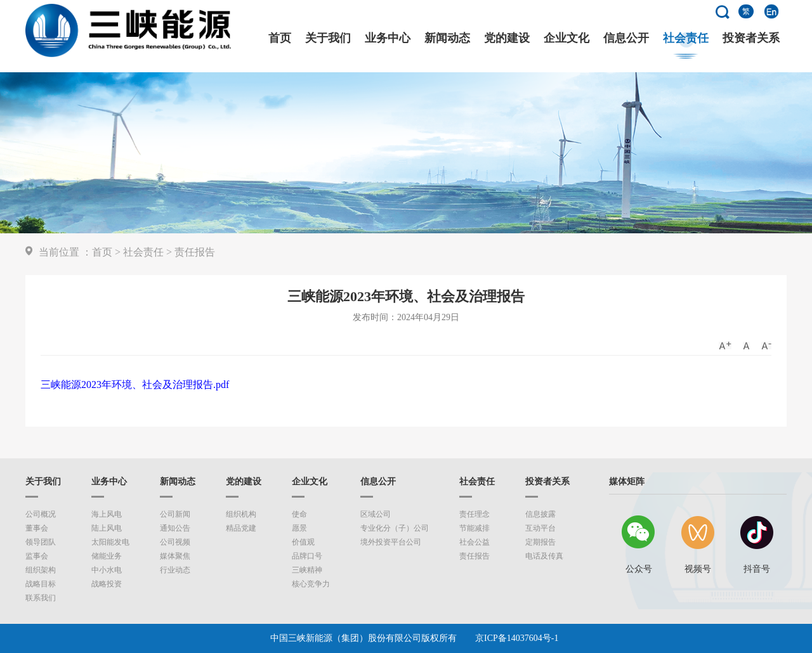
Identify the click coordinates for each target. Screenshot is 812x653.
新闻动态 (447, 38)
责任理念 (475, 514)
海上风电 (107, 514)
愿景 (299, 528)
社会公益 (475, 542)
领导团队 (41, 542)
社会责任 (686, 38)
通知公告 (175, 528)
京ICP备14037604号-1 (517, 638)
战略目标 (41, 584)
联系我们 (41, 598)
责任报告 (195, 252)
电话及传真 (544, 556)
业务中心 (388, 38)
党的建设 (507, 38)
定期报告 (540, 542)
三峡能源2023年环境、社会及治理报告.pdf (135, 385)
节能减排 (475, 528)
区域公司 (376, 514)
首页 (280, 38)
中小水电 (107, 570)
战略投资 (107, 584)
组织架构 (41, 570)
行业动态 (175, 570)
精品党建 (241, 528)
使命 (299, 514)
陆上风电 (107, 528)
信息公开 (626, 38)
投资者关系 (751, 38)
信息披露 (540, 514)
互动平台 (540, 528)
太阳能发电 (110, 542)
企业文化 (566, 38)
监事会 (37, 556)
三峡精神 (307, 570)
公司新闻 (175, 514)
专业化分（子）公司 (395, 528)
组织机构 (241, 514)
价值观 (303, 542)
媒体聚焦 (175, 556)
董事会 (37, 528)
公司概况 (41, 514)
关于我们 (328, 38)
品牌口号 (307, 556)
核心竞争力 (311, 584)
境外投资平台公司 (391, 542)
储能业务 (107, 556)
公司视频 (175, 542)
